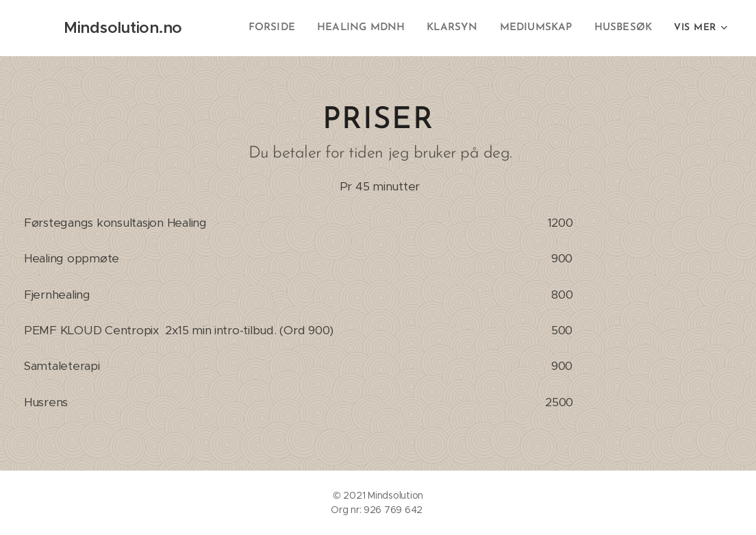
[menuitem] (282, 28)
